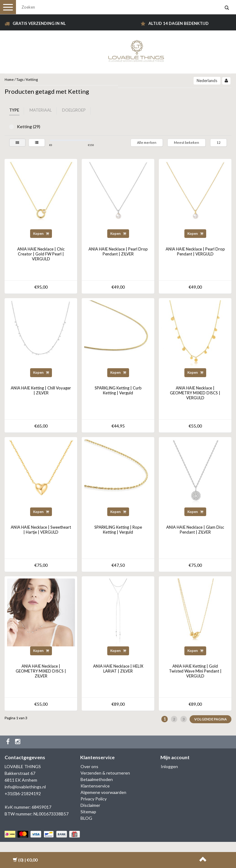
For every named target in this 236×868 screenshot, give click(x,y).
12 (218, 142)
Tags (20, 79)
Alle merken (147, 142)
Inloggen (169, 766)
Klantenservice (95, 786)
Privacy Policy (94, 799)
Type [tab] (14, 110)
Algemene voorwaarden (103, 792)
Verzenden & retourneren (105, 773)
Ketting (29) (12, 127)
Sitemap (88, 812)
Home (9, 79)
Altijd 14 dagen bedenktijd (179, 23)
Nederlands (207, 81)
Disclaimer (90, 805)
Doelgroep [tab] (74, 110)
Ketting (32, 79)
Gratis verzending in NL (39, 23)
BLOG (86, 818)
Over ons (89, 766)
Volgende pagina (210, 719)
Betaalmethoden (97, 779)
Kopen (41, 233)
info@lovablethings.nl (25, 787)
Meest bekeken (187, 142)
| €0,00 (25, 860)
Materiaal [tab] (41, 110)
